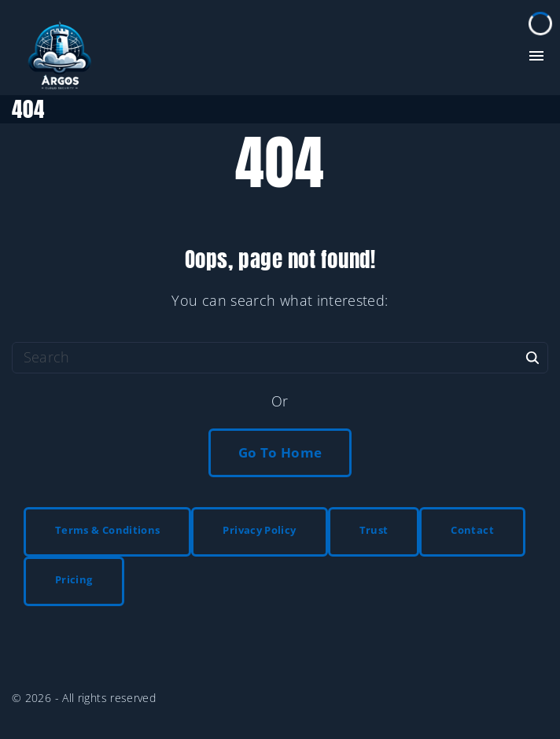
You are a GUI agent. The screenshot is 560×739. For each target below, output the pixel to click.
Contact (472, 530)
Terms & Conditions (107, 530)
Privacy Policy (259, 530)
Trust (374, 530)
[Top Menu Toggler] (536, 56)
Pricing (74, 579)
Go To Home (280, 452)
